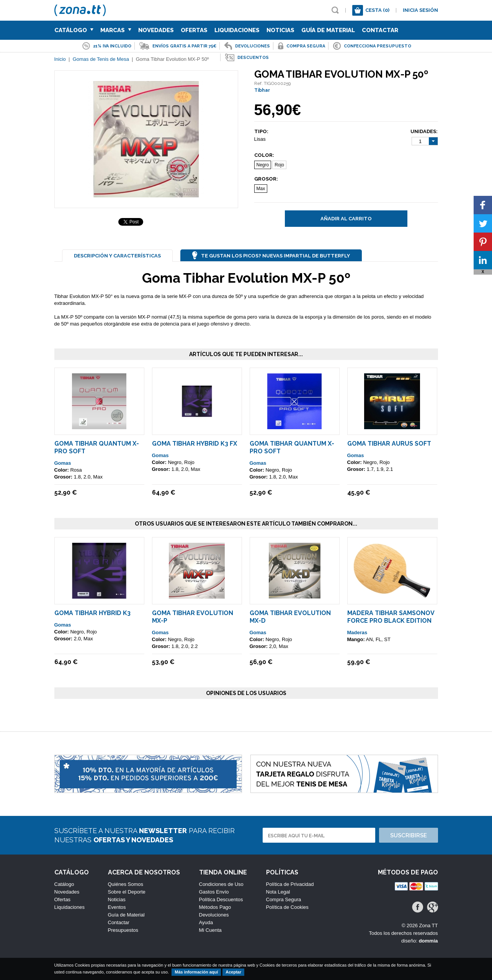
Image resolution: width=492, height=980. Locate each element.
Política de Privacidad (290, 884)
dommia (428, 941)
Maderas (357, 632)
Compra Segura (284, 899)
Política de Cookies (287, 907)
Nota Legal (278, 892)
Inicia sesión (420, 10)
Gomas (63, 463)
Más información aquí (196, 972)
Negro (263, 165)
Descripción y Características (117, 256)
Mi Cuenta (210, 930)
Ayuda (206, 922)
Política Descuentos (221, 899)
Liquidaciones (237, 30)
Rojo (279, 165)
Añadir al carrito (346, 219)
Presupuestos (123, 930)
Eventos (117, 907)
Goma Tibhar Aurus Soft (389, 444)
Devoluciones (214, 915)
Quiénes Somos (126, 884)
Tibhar (262, 90)
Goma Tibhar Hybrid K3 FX (195, 444)
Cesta (377, 10)
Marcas (116, 30)
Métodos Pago (215, 907)
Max (261, 189)
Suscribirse (409, 835)
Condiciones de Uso (221, 884)
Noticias (280, 30)
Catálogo (74, 30)
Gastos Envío (214, 892)
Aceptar (233, 972)
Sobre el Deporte (127, 892)
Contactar (380, 30)
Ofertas (194, 30)
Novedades (156, 30)
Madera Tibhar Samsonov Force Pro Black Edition (391, 617)
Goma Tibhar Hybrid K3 (92, 613)
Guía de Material (328, 30)
